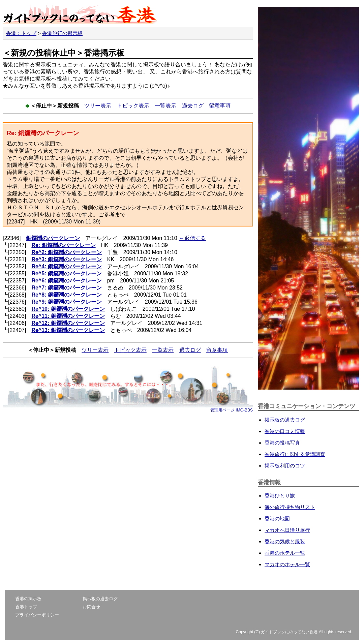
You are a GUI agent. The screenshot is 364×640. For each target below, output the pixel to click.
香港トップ (26, 607)
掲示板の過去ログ (285, 420)
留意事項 (220, 106)
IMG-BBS (244, 410)
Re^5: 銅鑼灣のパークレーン (66, 273)
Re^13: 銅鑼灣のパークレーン (68, 330)
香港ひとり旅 (280, 496)
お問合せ (91, 607)
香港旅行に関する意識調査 (295, 454)
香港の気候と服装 (285, 541)
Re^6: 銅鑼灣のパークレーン (66, 281)
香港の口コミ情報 (285, 431)
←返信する (192, 238)
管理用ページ (222, 410)
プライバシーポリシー (37, 615)
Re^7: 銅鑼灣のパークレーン (66, 288)
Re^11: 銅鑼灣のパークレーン (68, 316)
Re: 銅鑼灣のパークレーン (63, 245)
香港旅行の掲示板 (62, 33)
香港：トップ (21, 33)
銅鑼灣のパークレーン (53, 238)
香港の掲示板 (28, 599)
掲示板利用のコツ (285, 466)
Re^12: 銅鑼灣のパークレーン (68, 323)
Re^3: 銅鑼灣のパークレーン (66, 259)
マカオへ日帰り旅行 (287, 530)
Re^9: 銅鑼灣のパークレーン (66, 302)
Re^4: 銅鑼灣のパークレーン (66, 266)
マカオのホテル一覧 (287, 564)
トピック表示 (133, 106)
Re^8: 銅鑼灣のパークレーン (66, 295)
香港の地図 (277, 519)
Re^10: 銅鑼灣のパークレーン (68, 309)
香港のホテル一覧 (285, 553)
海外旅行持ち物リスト (290, 507)
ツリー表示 (98, 106)
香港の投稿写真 (282, 443)
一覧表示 (165, 106)
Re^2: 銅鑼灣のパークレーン (66, 252)
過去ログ (193, 106)
